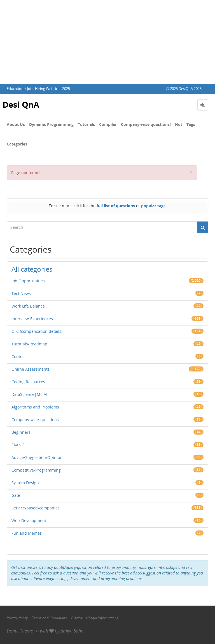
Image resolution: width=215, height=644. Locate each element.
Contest (19, 356)
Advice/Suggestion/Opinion (37, 457)
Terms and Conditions (49, 618)
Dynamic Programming (51, 124)
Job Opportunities (28, 281)
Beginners (21, 432)
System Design (25, 483)
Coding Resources (28, 382)
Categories (17, 144)
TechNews (21, 293)
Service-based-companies (36, 508)
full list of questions (116, 206)
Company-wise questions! (146, 124)
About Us (16, 124)
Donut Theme (20, 631)
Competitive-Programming (36, 470)
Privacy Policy (17, 618)
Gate (16, 495)
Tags (191, 124)
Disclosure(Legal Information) (94, 618)
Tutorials (86, 124)
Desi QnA (22, 105)
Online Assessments (31, 369)
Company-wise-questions (35, 420)
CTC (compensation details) (37, 331)
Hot (179, 124)
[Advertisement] (107, 42)
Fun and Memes (27, 533)
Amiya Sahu (72, 631)
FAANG (18, 445)
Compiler (108, 124)
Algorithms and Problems (35, 407)
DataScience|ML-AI (29, 394)
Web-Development (29, 520)
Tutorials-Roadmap (29, 344)
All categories (32, 269)
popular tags (153, 206)
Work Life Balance (28, 306)
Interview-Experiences (32, 319)
